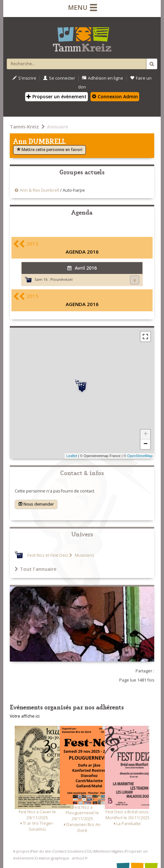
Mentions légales (109, 851)
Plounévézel (61, 279)
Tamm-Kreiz (24, 126)
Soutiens (75, 851)
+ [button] (146, 434)
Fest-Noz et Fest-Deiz (48, 555)
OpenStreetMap (140, 456)
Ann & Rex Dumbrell (40, 190)
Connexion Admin (115, 96)
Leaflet (72, 456)
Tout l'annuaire (36, 569)
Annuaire (58, 126)
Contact (59, 851)
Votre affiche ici (25, 716)
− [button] (146, 444)
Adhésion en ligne (103, 78)
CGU (89, 851)
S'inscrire (24, 78)
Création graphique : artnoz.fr (61, 858)
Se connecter (59, 78)
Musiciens (84, 555)
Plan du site (41, 851)
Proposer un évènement (57, 96)
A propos (21, 851)
